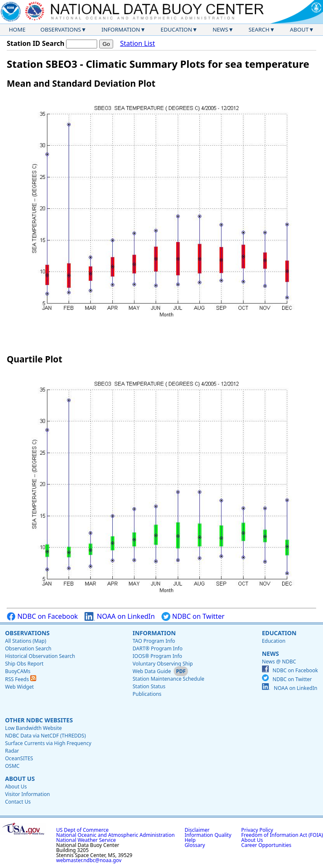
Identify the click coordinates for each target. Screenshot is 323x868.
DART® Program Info (158, 648)
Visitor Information (28, 794)
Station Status (149, 686)
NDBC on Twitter (193, 616)
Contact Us (18, 802)
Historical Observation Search (40, 656)
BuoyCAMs (18, 671)
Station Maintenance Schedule (168, 679)
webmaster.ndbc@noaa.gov (89, 860)
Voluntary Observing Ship (163, 664)
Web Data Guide (152, 671)
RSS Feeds (21, 679)
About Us (20, 779)
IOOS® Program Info (157, 656)
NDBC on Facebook (42, 616)
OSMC (12, 766)
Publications (147, 694)
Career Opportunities (266, 845)
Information (121, 29)
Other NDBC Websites (39, 720)
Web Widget (19, 687)
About (299, 29)
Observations (61, 29)
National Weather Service (86, 840)
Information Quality (208, 835)
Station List (137, 44)
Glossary (195, 845)
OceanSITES (19, 758)
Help (190, 840)
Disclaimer (197, 830)
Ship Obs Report (24, 664)
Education (176, 29)
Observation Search (28, 648)
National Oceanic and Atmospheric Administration (116, 835)
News (220, 29)
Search (259, 29)
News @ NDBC (279, 662)
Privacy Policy (257, 830)
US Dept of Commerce (83, 830)
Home (17, 29)
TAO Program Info (154, 641)
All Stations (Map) (26, 641)
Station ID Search (36, 43)
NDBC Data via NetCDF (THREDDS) (45, 736)
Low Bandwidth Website (33, 728)
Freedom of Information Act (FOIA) (282, 835)
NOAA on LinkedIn (120, 616)
